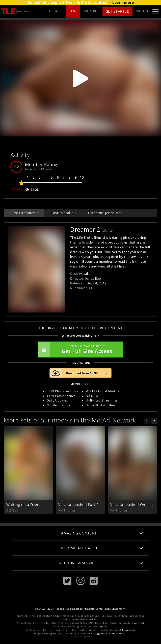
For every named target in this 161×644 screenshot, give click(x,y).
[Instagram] (80, 581)
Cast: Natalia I (63, 213)
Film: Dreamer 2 (24, 213)
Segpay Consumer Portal (110, 634)
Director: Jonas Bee (105, 213)
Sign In (142, 11)
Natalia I (86, 274)
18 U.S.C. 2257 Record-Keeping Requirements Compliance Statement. (81, 609)
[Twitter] (67, 581)
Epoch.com (129, 630)
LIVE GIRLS (91, 11)
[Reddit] (94, 581)
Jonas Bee (93, 278)
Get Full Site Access (79, 350)
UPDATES (57, 11)
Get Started (118, 11)
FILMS (73, 11)
